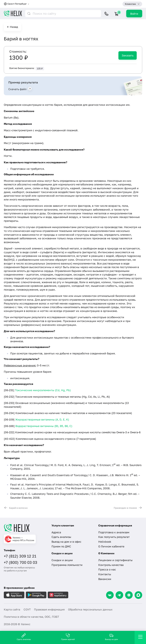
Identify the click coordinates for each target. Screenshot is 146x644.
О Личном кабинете (111, 546)
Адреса (56, 532)
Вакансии (105, 579)
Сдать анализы (61, 537)
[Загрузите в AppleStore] (14, 595)
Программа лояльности (67, 565)
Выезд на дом (111, 637)
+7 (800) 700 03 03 (21, 562)
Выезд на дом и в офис (66, 542)
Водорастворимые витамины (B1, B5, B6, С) (44, 426)
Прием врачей (68, 637)
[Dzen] (129, 595)
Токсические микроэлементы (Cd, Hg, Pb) (43, 390)
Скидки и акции (62, 560)
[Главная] (25, 528)
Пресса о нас (107, 569)
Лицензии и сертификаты (115, 560)
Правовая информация (49, 609)
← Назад (12, 27)
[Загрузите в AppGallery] (58, 595)
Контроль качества (111, 565)
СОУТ (27, 609)
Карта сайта (12, 609)
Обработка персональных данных (90, 609)
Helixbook (105, 542)
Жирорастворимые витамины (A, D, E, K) (42, 419)
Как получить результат (114, 537)
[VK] (110, 595)
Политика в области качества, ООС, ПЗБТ (31, 617)
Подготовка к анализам (114, 532)
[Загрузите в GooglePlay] (36, 595)
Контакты (105, 574)
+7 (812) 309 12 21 (20, 556)
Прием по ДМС (61, 546)
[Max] (138, 595)
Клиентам (130, 4)
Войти (134, 14)
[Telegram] (119, 595)
